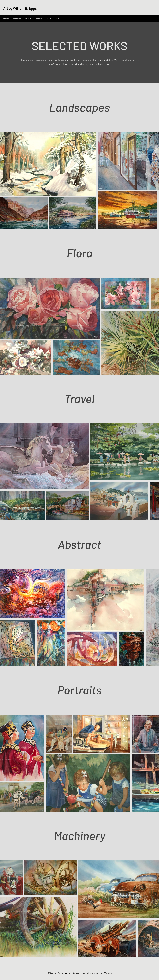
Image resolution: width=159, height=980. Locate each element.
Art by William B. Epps (20, 8)
